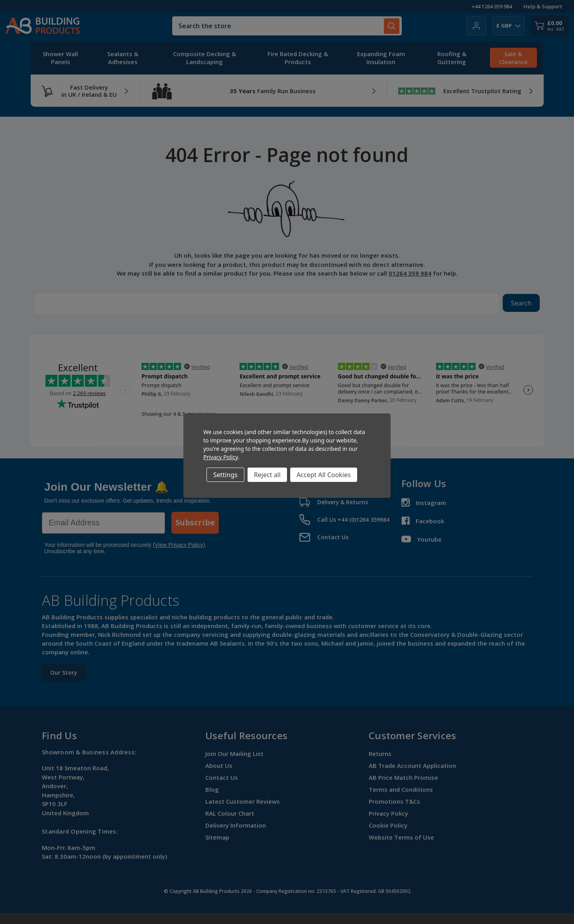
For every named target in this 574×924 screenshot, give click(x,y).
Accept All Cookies (324, 475)
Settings (225, 475)
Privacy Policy (221, 457)
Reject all (267, 475)
